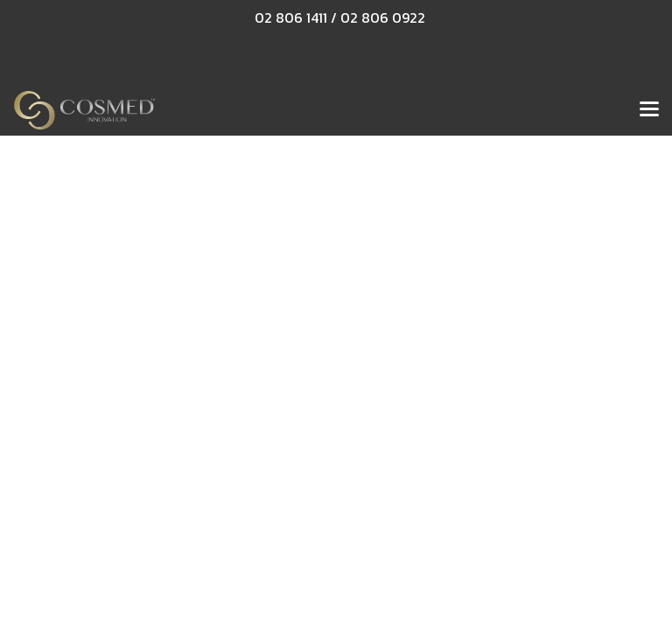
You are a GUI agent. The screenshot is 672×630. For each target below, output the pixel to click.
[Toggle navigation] (649, 110)
